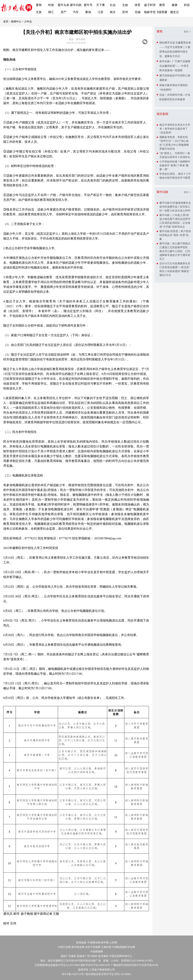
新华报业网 (78, 947)
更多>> (187, 32)
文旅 (39, 12)
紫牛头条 (64, 5)
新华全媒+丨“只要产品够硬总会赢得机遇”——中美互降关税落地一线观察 (175, 66)
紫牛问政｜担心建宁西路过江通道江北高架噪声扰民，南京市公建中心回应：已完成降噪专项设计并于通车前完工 (175, 251)
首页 (6, 22)
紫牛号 (88, 5)
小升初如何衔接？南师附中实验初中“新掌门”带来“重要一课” (175, 165)
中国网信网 (94, 943)
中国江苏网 (64, 947)
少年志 (28, 22)
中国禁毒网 (96, 952)
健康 (175, 5)
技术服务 (103, 956)
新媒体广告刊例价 (87, 956)
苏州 (125, 12)
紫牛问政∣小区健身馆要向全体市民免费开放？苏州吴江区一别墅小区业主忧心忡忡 (175, 207)
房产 (64, 12)
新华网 (105, 943)
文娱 (125, 5)
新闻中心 (16, 22)
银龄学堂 (150, 12)
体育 (138, 5)
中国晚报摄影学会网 (124, 947)
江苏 (101, 12)
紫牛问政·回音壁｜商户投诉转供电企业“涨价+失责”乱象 (175, 235)
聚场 (88, 12)
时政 (51, 5)
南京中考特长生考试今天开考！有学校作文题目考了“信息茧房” (175, 129)
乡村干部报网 (93, 947)
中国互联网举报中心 (121, 956)
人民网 (113, 943)
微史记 (175, 12)
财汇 (51, 12)
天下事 (101, 5)
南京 (113, 12)
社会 (113, 5)
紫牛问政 (76, 5)
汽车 (76, 12)
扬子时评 (150, 5)
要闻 (39, 5)
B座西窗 (162, 12)
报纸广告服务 (69, 956)
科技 (187, 5)
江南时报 (106, 947)
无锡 (138, 12)
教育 (162, 5)
